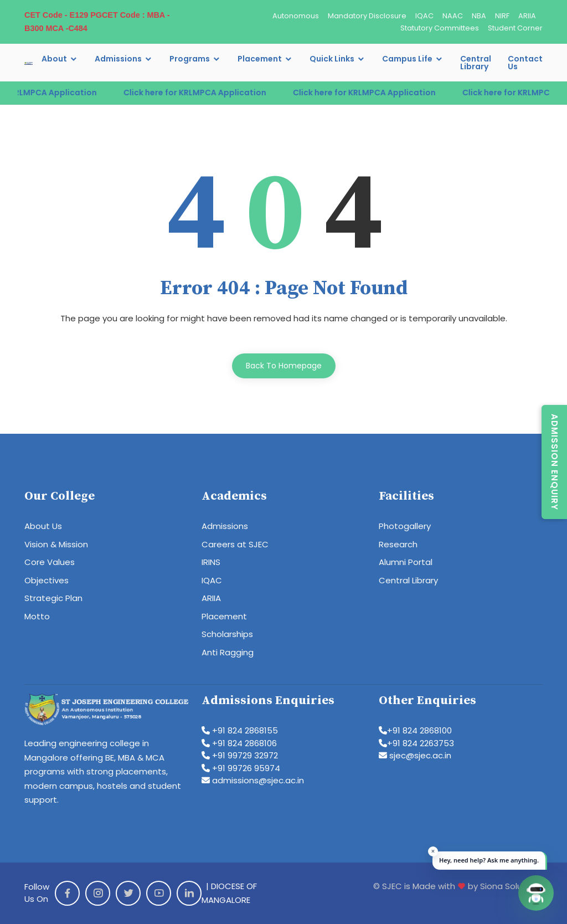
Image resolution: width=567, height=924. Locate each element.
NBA (479, 16)
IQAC (424, 16)
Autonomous (296, 16)
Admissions (118, 59)
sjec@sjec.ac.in (415, 755)
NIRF (502, 16)
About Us (43, 526)
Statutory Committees (440, 28)
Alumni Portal (406, 562)
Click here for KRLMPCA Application (204, 93)
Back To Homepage (284, 366)
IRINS (211, 562)
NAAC (453, 16)
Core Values (50, 562)
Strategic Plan (53, 598)
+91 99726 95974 (241, 768)
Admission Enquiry (555, 462)
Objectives (47, 580)
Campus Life (407, 59)
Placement (260, 59)
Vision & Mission (56, 544)
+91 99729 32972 (240, 755)
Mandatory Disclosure (367, 16)
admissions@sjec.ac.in (253, 780)
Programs (190, 59)
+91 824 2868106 (239, 743)
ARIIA (527, 16)
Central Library (476, 63)
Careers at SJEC (235, 544)
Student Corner (515, 28)
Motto (37, 616)
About (54, 59)
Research (398, 544)
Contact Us (525, 63)
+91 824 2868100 (415, 730)
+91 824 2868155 (240, 730)
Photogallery (405, 526)
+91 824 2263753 (416, 743)
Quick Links (332, 59)
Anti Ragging (228, 652)
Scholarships (227, 634)
